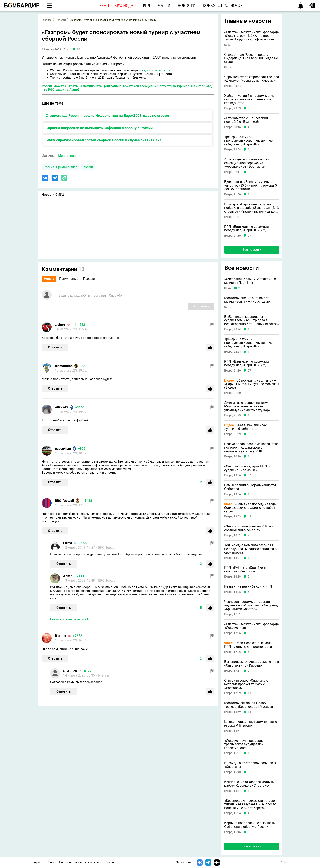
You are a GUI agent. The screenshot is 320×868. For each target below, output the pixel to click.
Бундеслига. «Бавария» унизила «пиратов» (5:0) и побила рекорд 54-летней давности (252, 185)
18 (249, 712)
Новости (61, 20)
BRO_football (64, 501)
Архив (38, 862)
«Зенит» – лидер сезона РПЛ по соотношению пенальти (248, 528)
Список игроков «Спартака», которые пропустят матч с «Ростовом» (246, 684)
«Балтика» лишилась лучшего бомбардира (246, 427)
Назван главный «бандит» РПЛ (248, 586)
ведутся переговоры (157, 70)
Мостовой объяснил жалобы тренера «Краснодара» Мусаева (249, 705)
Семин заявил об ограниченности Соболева (250, 487)
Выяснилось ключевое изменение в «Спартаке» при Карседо (252, 664)
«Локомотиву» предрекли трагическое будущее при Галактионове (244, 744)
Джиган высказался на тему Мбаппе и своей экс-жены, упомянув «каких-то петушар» (247, 406)
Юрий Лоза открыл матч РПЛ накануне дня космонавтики (250, 645)
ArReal (68, 576)
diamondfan (64, 366)
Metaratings (67, 156)
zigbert (60, 325)
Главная (47, 20)
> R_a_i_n (102, 675)
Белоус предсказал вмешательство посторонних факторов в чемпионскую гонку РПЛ (251, 448)
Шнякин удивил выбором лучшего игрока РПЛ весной (251, 724)
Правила (111, 862)
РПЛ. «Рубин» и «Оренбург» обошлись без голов (245, 569)
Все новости (252, 250)
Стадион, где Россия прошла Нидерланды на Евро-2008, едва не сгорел (107, 115)
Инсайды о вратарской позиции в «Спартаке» (250, 765)
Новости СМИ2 (53, 195)
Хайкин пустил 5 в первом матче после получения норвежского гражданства (249, 99)
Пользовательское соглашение (80, 862)
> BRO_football (106, 548)
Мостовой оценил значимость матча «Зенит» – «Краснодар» (247, 300)
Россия (88, 167)
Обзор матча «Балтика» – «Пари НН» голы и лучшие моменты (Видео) (252, 384)
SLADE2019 (72, 671)
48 (249, 517)
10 (249, 693)
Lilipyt (68, 543)
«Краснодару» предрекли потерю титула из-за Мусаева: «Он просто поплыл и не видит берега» (250, 804)
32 (249, 475)
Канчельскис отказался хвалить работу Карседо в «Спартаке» (249, 784)
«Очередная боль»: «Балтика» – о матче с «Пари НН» (250, 281)
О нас (51, 862)
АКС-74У (62, 407)
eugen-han (63, 449)
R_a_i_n (60, 636)
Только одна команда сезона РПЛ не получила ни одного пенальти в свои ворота (250, 549)
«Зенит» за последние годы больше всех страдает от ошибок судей (250, 508)
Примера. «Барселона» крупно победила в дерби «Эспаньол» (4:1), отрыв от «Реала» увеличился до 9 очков (252, 208)
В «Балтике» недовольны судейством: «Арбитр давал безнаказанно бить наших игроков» (252, 320)
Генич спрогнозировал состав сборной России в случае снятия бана (103, 140)
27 (249, 236)
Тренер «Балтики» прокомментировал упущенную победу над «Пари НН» (248, 141)
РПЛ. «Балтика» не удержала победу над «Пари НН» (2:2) (247, 229)
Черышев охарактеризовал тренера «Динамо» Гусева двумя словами (252, 79)
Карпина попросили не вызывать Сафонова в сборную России (99, 128)
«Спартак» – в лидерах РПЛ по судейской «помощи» (248, 468)
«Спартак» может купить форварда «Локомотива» (252, 626)
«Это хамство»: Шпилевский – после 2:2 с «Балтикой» (248, 120)
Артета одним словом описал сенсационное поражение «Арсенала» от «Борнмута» (247, 163)
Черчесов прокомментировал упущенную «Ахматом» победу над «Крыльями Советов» (251, 605)
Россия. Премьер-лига (60, 167)
